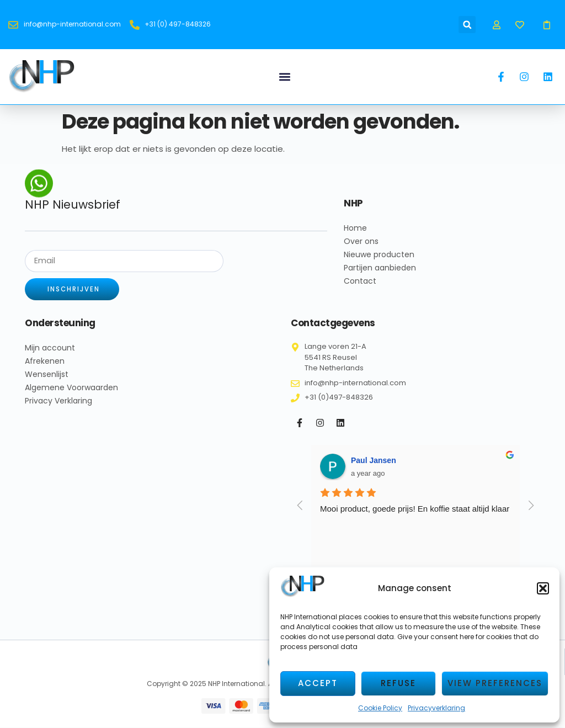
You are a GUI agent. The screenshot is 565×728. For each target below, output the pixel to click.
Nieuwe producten (379, 254)
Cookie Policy (380, 708)
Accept (318, 683)
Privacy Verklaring (58, 401)
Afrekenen (45, 362)
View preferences (495, 683)
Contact (360, 281)
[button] (543, 588)
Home (355, 228)
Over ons (361, 241)
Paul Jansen (374, 460)
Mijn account (50, 348)
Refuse (398, 683)
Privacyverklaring (436, 708)
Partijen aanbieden (380, 268)
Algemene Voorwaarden (71, 388)
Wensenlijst (47, 375)
